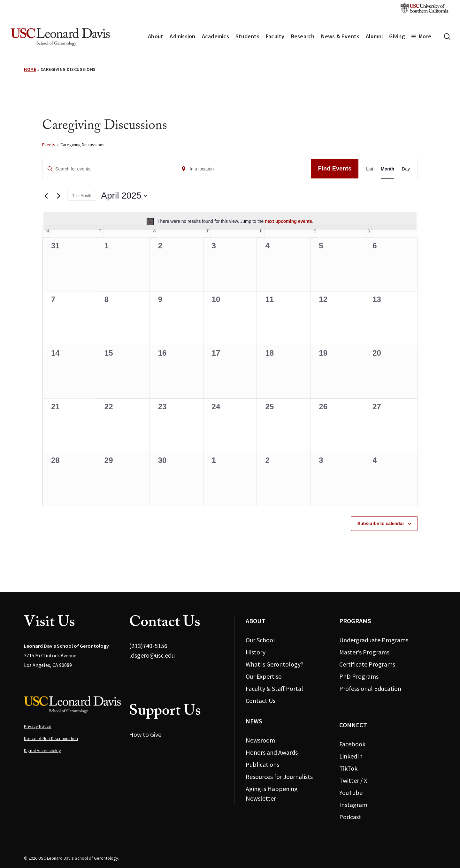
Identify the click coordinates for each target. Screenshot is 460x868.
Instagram (353, 805)
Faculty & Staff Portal (274, 688)
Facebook (352, 744)
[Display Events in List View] (370, 169)
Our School (260, 640)
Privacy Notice (38, 726)
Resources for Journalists (279, 777)
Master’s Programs (364, 652)
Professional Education (370, 688)
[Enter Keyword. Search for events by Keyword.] (110, 169)
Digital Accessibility (42, 751)
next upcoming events (288, 221)
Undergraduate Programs (374, 640)
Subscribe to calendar (381, 524)
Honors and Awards (272, 752)
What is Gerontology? (275, 664)
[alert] (230, 221)
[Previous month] (46, 196)
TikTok (348, 768)
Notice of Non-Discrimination (51, 738)
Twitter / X (353, 780)
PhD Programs (359, 676)
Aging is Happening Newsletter (272, 793)
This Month (82, 196)
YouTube (351, 793)
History (256, 652)
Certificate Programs (367, 664)
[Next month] (58, 196)
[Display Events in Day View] (406, 169)
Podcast (350, 817)
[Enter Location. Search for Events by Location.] (244, 169)
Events (49, 145)
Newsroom (260, 740)
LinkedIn (351, 756)
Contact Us (261, 701)
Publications (262, 764)
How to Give (145, 734)
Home (30, 69)
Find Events (335, 169)
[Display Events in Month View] (387, 169)
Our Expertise (264, 676)
